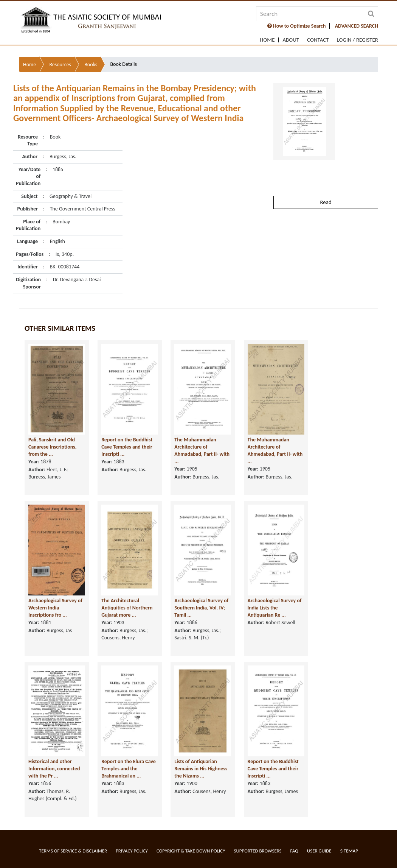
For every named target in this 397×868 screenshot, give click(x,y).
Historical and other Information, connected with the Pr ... (54, 769)
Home (267, 40)
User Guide (319, 851)
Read (326, 178)
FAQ (294, 851)
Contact (318, 40)
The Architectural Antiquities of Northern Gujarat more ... (127, 608)
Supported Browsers (258, 851)
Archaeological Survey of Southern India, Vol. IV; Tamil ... (201, 608)
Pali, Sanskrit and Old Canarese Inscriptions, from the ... (52, 447)
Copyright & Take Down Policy (191, 851)
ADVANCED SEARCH (357, 26)
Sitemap (349, 851)
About (291, 40)
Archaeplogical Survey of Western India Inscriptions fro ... (55, 608)
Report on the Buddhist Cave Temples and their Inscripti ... (127, 447)
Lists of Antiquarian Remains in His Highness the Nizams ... (201, 769)
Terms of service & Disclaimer (73, 851)
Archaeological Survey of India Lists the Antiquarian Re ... (275, 608)
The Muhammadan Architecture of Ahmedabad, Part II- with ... (275, 451)
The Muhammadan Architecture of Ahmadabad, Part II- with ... (202, 451)
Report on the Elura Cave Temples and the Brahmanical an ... (129, 769)
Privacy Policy (132, 851)
